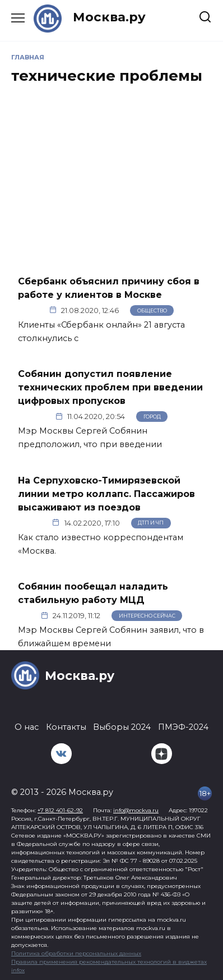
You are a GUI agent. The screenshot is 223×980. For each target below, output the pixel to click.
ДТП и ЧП (151, 523)
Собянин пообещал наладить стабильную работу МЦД (93, 593)
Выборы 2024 (122, 727)
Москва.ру (109, 17)
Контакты (66, 727)
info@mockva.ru (136, 810)
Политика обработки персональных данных (76, 953)
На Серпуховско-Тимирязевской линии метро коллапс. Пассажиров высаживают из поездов (106, 493)
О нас (27, 727)
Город (152, 417)
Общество (152, 310)
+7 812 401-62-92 (60, 810)
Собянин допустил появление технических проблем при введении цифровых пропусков (110, 387)
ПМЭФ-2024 (183, 727)
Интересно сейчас (147, 616)
